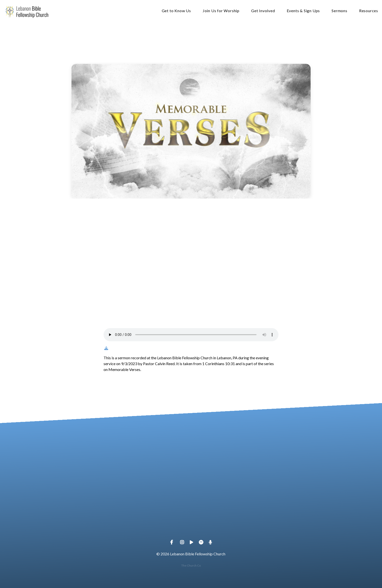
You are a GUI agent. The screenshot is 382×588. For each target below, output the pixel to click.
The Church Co (191, 565)
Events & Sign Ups (303, 11)
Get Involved (263, 11)
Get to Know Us (176, 11)
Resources (369, 11)
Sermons (339, 11)
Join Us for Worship (221, 11)
